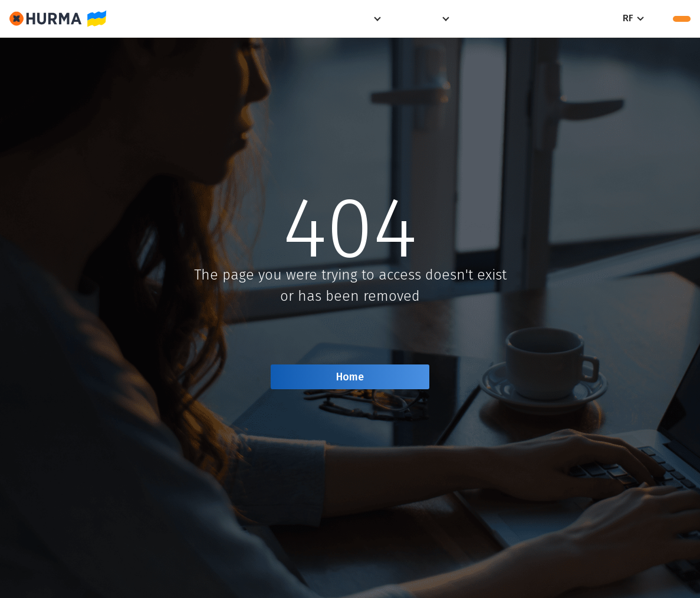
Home (350, 377)
